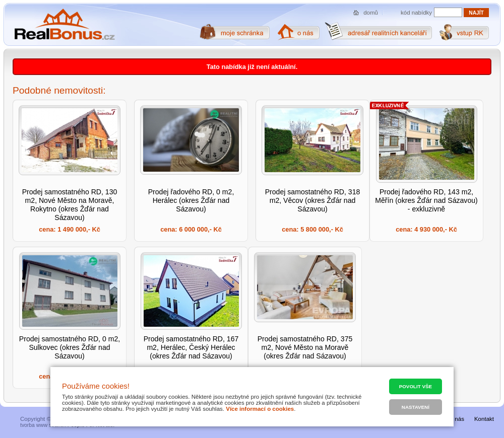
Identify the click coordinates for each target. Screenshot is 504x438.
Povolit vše (416, 386)
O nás (456, 419)
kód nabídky (416, 13)
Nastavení (416, 407)
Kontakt (484, 419)
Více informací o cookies (260, 409)
